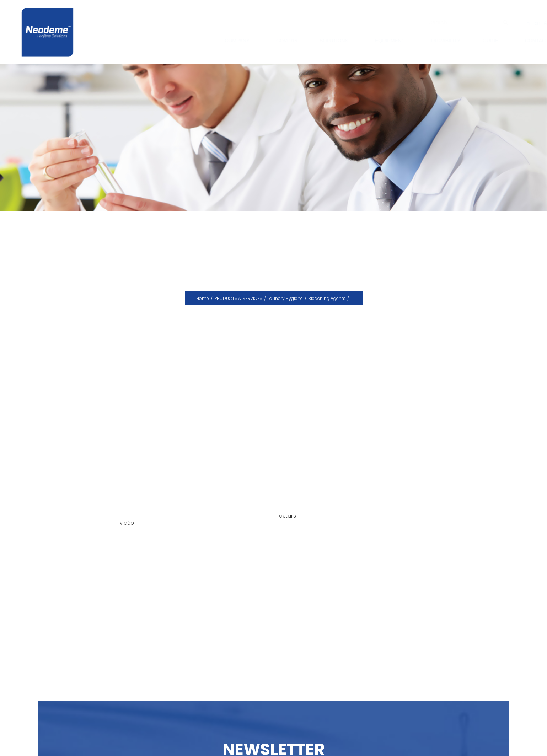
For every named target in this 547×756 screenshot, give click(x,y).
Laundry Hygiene (285, 298)
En (531, 23)
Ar (540, 23)
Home (203, 298)
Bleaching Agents (327, 298)
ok (499, 22)
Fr (522, 23)
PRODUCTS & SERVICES (238, 298)
